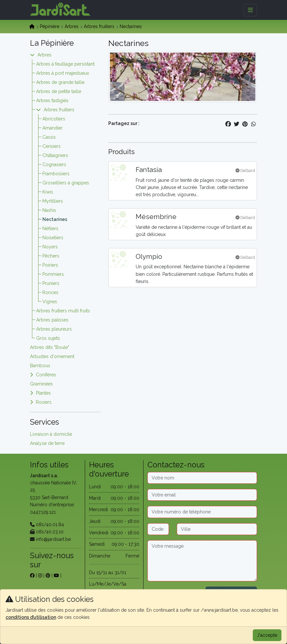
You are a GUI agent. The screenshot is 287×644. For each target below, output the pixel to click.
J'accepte (267, 635)
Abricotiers (54, 119)
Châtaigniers (55, 155)
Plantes (43, 393)
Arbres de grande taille (60, 82)
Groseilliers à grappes (66, 183)
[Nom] (202, 478)
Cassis (49, 137)
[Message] (202, 561)
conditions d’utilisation (31, 617)
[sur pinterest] (48, 575)
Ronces (50, 292)
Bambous (40, 366)
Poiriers (50, 265)
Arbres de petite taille (59, 91)
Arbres (72, 26)
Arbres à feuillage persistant (65, 64)
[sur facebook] (32, 575)
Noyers (50, 247)
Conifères (46, 375)
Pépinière (50, 26)
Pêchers (51, 256)
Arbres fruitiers (99, 26)
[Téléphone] (202, 512)
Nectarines (55, 219)
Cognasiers (54, 165)
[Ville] (217, 529)
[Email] (202, 495)
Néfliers (50, 228)
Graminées (41, 384)
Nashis (49, 210)
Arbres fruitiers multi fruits (63, 311)
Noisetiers (53, 238)
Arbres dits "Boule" (50, 347)
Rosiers (44, 402)
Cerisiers (52, 146)
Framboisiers (56, 174)
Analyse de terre (47, 443)
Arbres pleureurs (54, 329)
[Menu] (250, 10)
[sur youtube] (56, 575)
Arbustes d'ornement (52, 356)
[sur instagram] (40, 575)
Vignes (50, 302)
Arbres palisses (52, 320)
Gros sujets (48, 338)
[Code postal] (158, 529)
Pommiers (53, 274)
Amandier (53, 128)
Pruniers (51, 283)
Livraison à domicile (51, 434)
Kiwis (48, 192)
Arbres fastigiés (52, 101)
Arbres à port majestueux (63, 73)
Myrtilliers (53, 201)
